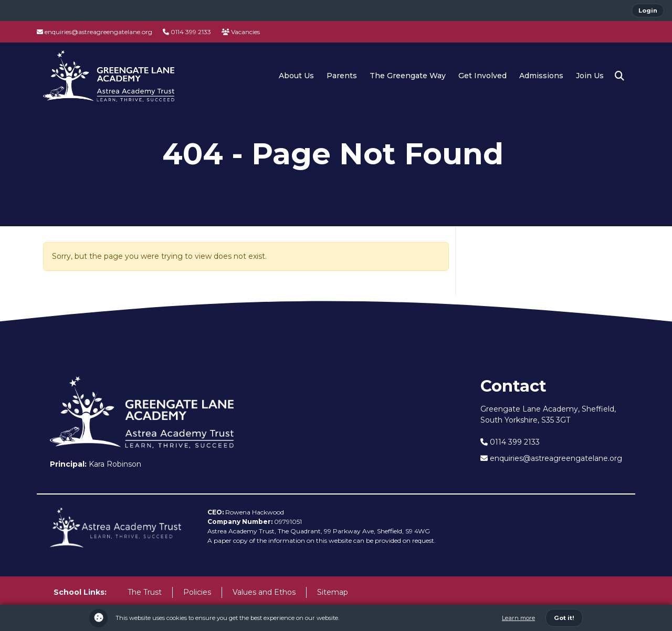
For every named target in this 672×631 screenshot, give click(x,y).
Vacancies (241, 32)
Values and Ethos (264, 592)
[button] (619, 76)
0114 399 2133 (187, 32)
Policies (197, 592)
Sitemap (333, 592)
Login (648, 10)
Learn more (518, 618)
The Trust (145, 592)
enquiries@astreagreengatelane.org (94, 32)
